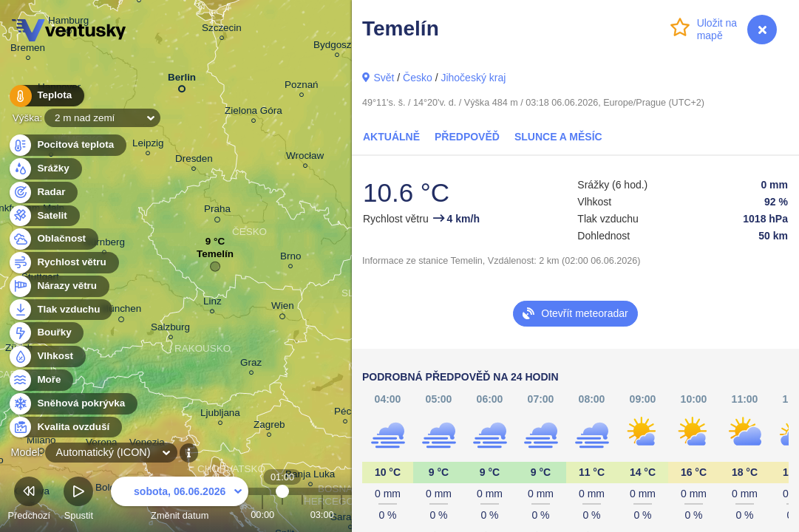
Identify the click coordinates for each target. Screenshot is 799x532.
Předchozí (29, 501)
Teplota (46, 96)
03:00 (322, 515)
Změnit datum (180, 501)
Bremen (28, 50)
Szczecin (222, 30)
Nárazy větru (58, 286)
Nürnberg (104, 244)
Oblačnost (53, 239)
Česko (418, 78)
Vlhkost (47, 357)
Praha (217, 211)
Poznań (302, 87)
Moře (41, 380)
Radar (43, 192)
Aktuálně (391, 137)
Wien (283, 308)
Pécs (345, 413)
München (121, 311)
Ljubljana (220, 415)
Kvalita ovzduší (65, 427)
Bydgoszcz (337, 47)
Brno (290, 258)
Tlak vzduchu (60, 310)
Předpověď (467, 137)
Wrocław (305, 158)
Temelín (215, 258)
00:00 (262, 515)
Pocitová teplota (67, 145)
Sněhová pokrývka (72, 404)
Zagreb (269, 427)
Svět (384, 78)
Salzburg (170, 329)
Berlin (182, 80)
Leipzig (148, 145)
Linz (212, 303)
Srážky (45, 169)
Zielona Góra (254, 113)
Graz (251, 365)
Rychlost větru (63, 263)
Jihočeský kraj (473, 78)
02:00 (302, 515)
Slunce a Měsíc (558, 137)
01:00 (283, 515)
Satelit (44, 216)
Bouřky (46, 333)
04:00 (341, 515)
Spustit (78, 501)
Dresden (194, 161)
